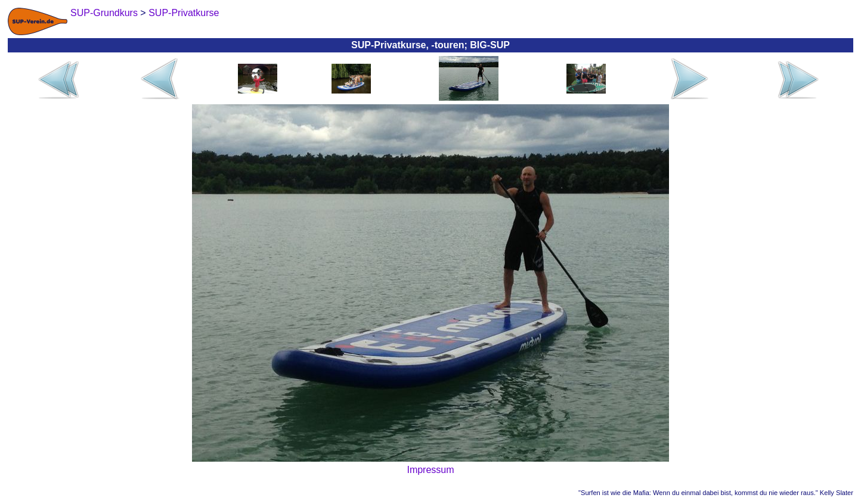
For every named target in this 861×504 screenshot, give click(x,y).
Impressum (430, 470)
